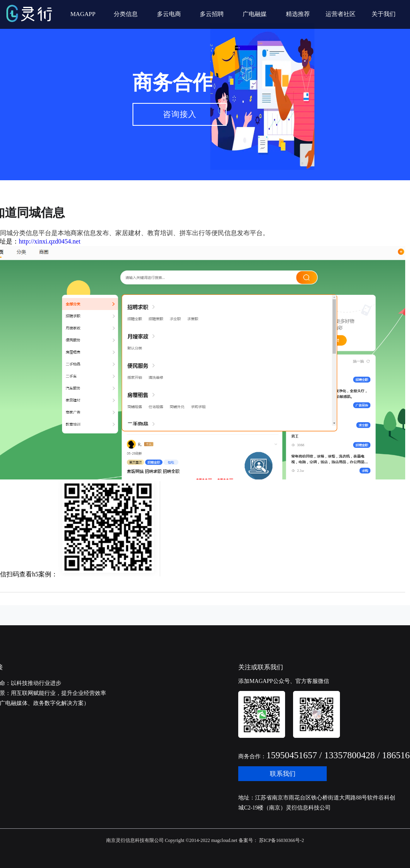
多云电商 (169, 14)
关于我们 (384, 14)
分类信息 (126, 14)
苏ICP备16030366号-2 (281, 840)
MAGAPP (83, 14)
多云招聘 (212, 14)
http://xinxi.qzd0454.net (50, 241)
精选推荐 (298, 14)
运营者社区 (341, 14)
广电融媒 (255, 14)
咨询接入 (180, 114)
